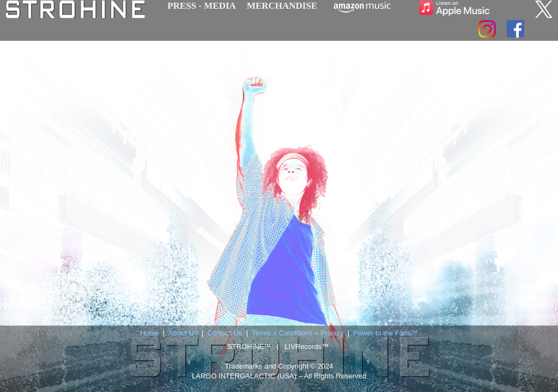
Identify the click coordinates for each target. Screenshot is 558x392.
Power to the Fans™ (386, 333)
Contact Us (225, 333)
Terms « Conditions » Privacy (298, 333)
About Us (183, 333)
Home (150, 333)
